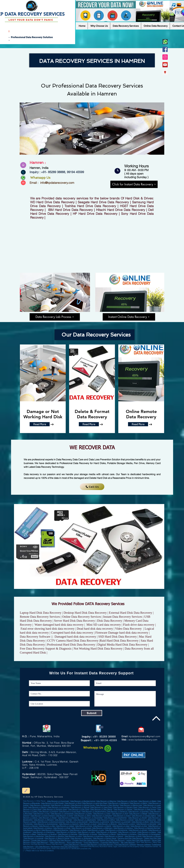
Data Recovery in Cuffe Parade (52, 803)
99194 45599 (75, 172)
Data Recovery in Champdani (87, 854)
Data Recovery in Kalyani (122, 860)
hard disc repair (42, 864)
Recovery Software (144, 844)
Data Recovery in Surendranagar (46, 824)
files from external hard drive (79, 862)
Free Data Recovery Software (125, 844)
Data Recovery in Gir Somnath (77, 822)
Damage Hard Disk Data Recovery (130, 838)
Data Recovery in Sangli (32, 830)
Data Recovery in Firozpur (45, 855)
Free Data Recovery (106, 844)
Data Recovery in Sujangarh (76, 860)
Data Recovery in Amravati (81, 828)
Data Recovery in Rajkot (106, 820)
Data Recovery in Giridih (77, 853)
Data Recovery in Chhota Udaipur (144, 815)
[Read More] (40, 424)
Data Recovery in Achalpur (31, 854)
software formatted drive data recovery (70, 865)
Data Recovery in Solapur (43, 828)
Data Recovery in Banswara (44, 861)
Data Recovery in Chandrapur (44, 832)
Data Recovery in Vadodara (102, 815)
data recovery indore (127, 864)
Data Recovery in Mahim (139, 803)
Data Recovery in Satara (147, 832)
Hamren (107, 94)
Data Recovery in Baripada (56, 855)
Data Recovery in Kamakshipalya (94, 811)
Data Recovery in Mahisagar (69, 818)
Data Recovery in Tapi (47, 826)
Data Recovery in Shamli (86, 856)
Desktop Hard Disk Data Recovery (112, 840)
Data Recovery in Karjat (64, 815)
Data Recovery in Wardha (119, 856)
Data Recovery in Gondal (42, 854)
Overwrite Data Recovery (110, 842)
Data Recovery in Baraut (45, 859)
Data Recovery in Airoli (120, 813)
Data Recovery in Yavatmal (47, 834)
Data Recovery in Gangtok (133, 860)
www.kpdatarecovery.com (143, 740)
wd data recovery (53, 862)
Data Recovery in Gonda (99, 853)
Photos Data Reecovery (40, 842)
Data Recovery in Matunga (106, 801)
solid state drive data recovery (83, 866)
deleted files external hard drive (80, 864)
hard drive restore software (83, 863)
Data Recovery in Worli (73, 803)
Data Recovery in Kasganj (112, 860)
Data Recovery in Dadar (83, 813)
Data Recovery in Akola (78, 830)
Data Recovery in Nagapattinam (117, 859)
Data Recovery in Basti (47, 853)
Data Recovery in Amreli (42, 857)
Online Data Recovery (72, 844)
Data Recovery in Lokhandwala (62, 813)
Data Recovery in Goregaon (139, 811)
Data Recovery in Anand (122, 815)
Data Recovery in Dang (127, 824)
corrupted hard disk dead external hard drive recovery (99, 863)
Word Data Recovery (75, 842)
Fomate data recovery (40, 840)
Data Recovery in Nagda (33, 861)
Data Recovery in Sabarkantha (85, 820)
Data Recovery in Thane (148, 807)
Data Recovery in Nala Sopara (145, 809)
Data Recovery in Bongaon (101, 855)
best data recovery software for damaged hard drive (107, 862)
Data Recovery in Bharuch (107, 824)
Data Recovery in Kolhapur (123, 828)
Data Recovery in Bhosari (152, 836)
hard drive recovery (122, 862)
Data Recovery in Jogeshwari (59, 807)
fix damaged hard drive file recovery (94, 864)
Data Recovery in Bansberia (125, 857)
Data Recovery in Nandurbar (119, 854)
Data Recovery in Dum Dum (37, 853)
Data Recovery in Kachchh (69, 824)
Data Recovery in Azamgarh (130, 854)
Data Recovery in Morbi (140, 822)
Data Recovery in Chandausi (88, 853)
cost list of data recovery (57, 865)
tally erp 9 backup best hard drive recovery (39, 863)
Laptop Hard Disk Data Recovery (138, 840)
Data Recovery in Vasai (121, 826)
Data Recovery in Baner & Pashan (57, 838)
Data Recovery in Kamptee (68, 834)
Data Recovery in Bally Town (110, 853)
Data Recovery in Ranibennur (130, 856)
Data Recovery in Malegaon (102, 828)
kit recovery (128, 862)
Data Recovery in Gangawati (63, 857)
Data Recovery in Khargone (108, 856)
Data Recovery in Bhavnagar (145, 820)
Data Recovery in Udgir (55, 859)
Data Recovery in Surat (88, 824)
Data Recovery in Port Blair (30, 856)
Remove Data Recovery (89, 844)
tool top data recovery (69, 866)
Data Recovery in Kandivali (40, 805)
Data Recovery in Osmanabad (64, 854)
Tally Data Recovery (128, 842)
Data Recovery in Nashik (102, 826)
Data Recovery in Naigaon (61, 805)
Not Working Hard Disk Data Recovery (65, 846)
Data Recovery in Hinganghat (65, 860)
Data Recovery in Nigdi (133, 836)
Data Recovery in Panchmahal (91, 818)
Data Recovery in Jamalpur (94, 857)
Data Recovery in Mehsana (44, 820)
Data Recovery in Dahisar (123, 809)
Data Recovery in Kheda (48, 818)
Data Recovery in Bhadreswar (88, 860)
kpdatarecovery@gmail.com (145, 736)
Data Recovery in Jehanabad (85, 859)
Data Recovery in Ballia (115, 857)
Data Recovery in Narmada (146, 824)
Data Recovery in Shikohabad (64, 856)
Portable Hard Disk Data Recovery (86, 840)
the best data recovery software (101, 865)
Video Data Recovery (58, 842)
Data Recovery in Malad (148, 801)
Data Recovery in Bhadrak (52, 856)
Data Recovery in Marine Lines (131, 805)
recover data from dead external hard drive (119, 863)
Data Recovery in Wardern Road (125, 807)
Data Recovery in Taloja (82, 815)
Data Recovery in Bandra (37, 807)
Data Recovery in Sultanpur (41, 856)
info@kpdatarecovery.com (57, 183)
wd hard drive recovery (72, 863)
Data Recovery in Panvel (127, 832)
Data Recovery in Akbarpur (76, 854)
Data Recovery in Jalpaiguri (75, 856)
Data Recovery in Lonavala (34, 838)
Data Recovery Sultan (74, 857)
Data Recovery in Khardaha (127, 855)
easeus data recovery (48, 865)
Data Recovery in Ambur (67, 853)
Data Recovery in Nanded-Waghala (147, 828)
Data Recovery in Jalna (86, 832)
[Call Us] (92, 487)
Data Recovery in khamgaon (94, 836)
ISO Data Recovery (43, 846)
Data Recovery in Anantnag (79, 855)
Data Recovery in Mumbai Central (83, 801)
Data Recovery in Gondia (88, 834)
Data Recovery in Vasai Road (101, 807)
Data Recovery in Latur (96, 830)
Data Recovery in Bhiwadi (105, 857)
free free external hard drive (91, 862)
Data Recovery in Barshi (107, 834)
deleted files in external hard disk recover (65, 862)
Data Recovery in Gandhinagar (115, 818)
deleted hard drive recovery (113, 865)
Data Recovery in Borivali (80, 807)
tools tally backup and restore (43, 862)
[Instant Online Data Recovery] (129, 317)
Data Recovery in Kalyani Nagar (105, 838)
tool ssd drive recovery (53, 863)
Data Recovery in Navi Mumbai (107, 805)
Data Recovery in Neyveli (32, 857)
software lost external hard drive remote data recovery (112, 864)
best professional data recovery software (35, 865)
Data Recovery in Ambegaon (81, 838)
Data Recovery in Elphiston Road (54, 809)
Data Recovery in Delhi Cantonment (33, 855)
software (33, 866)
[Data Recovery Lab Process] (55, 317)
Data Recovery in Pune (84, 826)
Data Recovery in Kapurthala (55, 861)
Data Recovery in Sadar (106, 859)
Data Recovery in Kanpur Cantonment (114, 855)
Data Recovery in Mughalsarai (68, 855)
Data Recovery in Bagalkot (52, 854)
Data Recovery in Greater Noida (52, 860)
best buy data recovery (69, 864)
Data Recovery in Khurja (108, 854)
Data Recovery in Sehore (90, 855)
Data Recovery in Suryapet (52, 857)
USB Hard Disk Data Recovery (60, 840)
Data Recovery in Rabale (138, 813)
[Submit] (92, 713)
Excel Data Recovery (92, 842)
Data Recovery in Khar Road (79, 809)
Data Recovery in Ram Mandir (101, 809)
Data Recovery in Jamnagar (99, 822)
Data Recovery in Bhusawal (106, 832)
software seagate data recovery (58, 866)
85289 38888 (57, 172)
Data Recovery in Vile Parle (128, 801)
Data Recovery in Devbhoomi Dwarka (51, 822)
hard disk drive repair (133, 865)
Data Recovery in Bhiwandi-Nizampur (55, 830)
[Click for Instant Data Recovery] (134, 184)
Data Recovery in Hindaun (83, 857)
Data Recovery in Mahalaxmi (119, 803)
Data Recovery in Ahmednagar (116, 830)
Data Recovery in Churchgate (58, 801)
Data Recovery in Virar (41, 813)
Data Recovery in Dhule (62, 828)
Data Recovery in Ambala (96, 859)
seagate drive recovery (63, 863)
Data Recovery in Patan (64, 820)
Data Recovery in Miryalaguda (34, 859)
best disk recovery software (95, 866)
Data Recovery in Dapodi (114, 836)
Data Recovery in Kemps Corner (83, 805)
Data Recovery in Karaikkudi (97, 856)
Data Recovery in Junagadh (120, 822)
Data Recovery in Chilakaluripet (100, 860)
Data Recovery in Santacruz (117, 811)
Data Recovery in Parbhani (67, 832)
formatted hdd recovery (133, 863)
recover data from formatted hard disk (86, 865)
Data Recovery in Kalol (120, 853)
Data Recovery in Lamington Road (95, 803)
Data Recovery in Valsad (57, 853)
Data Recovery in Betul (64, 859)
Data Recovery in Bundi (74, 859)
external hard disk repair (124, 865)
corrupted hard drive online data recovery (43, 866)
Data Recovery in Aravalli (138, 818)
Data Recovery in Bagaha (130, 853)
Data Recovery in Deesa (98, 854)
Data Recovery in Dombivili (48, 811)
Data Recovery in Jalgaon (138, 830)
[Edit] (26, 791)
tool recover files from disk (58, 864)
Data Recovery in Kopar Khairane (43, 815)
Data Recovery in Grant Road (70, 811)
